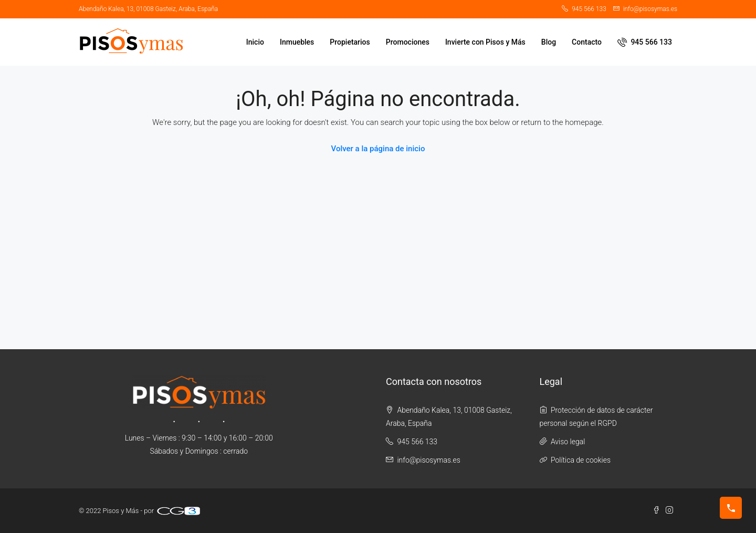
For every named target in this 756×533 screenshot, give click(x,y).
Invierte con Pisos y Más (485, 42)
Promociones (408, 42)
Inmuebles (297, 42)
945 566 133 (645, 42)
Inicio (255, 42)
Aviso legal (568, 442)
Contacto (587, 42)
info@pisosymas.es (428, 460)
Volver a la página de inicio (378, 149)
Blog (549, 42)
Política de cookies (581, 460)
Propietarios (350, 42)
